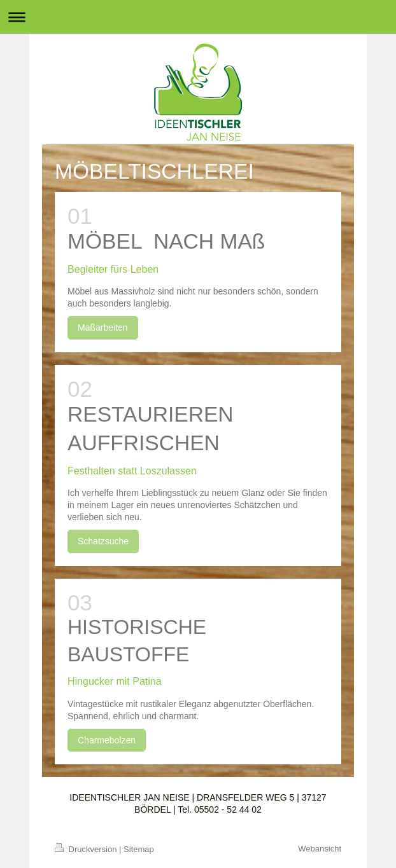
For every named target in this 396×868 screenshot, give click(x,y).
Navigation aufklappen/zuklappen (198, 17)
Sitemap (139, 849)
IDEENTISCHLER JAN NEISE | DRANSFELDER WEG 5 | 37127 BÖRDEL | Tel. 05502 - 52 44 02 (198, 803)
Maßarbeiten (103, 327)
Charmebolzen (107, 740)
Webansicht (320, 849)
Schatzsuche (103, 541)
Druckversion (87, 849)
